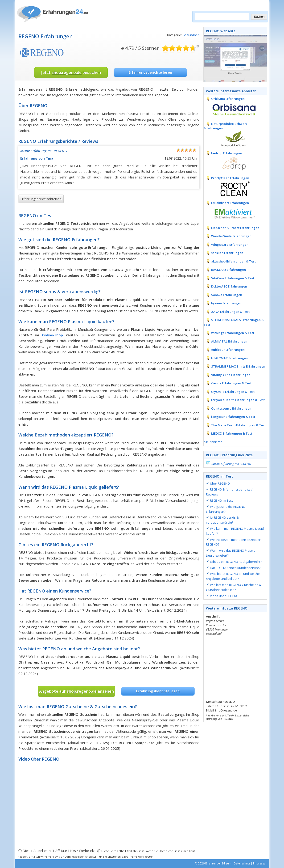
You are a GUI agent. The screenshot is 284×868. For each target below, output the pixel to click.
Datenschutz (242, 863)
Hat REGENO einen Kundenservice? (235, 568)
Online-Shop (52, 335)
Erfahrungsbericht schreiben (41, 199)
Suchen (259, 17)
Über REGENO (220, 483)
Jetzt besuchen (71, 72)
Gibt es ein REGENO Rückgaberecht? (236, 562)
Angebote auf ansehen (76, 691)
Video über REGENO (224, 596)
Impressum (261, 863)
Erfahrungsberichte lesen (150, 72)
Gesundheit (191, 35)
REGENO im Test (221, 500)
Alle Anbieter (213, 442)
